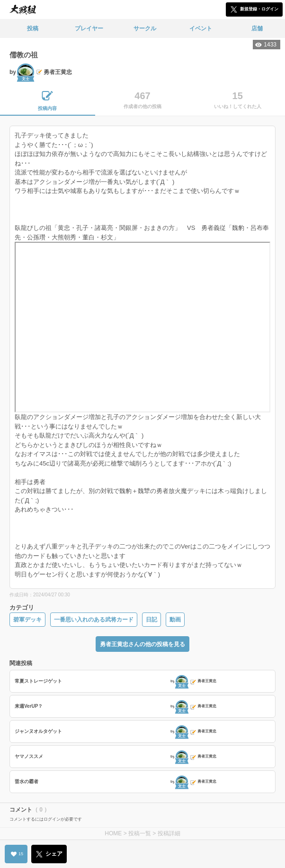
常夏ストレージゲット (38, 681)
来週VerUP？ (29, 706)
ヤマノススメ (29, 756)
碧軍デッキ (27, 620)
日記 (151, 620)
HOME (113, 833)
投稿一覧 (140, 833)
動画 (175, 620)
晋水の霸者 (27, 781)
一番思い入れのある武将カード (94, 620)
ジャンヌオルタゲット (38, 731)
